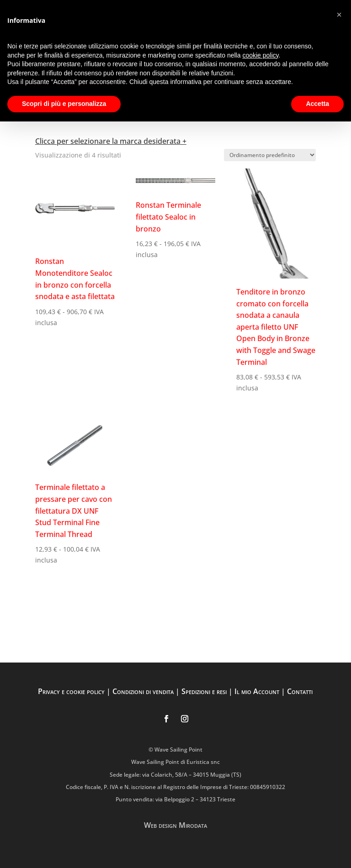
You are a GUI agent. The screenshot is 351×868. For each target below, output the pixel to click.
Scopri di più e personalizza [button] (64, 104)
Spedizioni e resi (204, 691)
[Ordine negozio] (270, 155)
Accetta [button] (317, 104)
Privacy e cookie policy (71, 691)
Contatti (300, 691)
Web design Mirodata (175, 825)
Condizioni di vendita (143, 691)
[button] (339, 15)
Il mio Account (257, 691)
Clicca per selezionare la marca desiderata (108, 141)
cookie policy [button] (260, 55)
